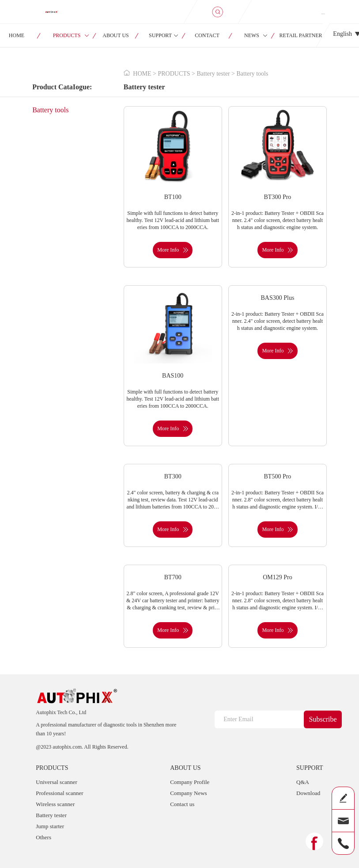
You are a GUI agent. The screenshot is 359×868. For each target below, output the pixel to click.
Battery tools (50, 110)
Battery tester (51, 815)
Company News (188, 793)
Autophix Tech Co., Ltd (61, 712)
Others (43, 837)
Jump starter (50, 826)
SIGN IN (323, 14)
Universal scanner (57, 782)
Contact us (182, 804)
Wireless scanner (55, 804)
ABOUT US (115, 35)
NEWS (252, 35)
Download (308, 793)
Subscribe (323, 719)
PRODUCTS (67, 35)
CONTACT (207, 35)
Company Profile (190, 782)
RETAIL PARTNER (300, 35)
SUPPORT (160, 35)
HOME (142, 74)
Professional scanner (59, 793)
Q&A (303, 782)
